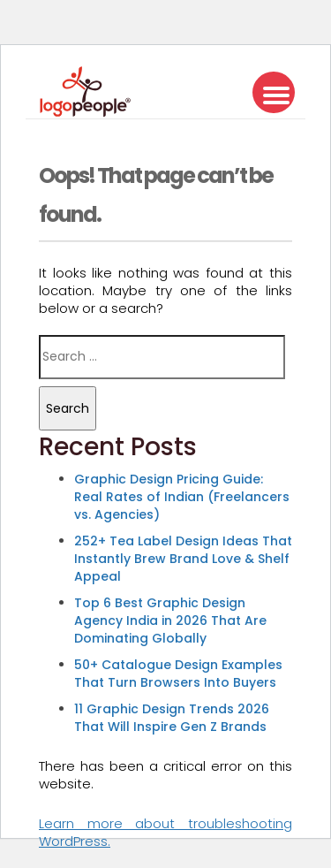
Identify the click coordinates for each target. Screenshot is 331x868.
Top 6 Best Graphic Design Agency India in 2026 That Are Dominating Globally (170, 621)
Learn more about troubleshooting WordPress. (165, 832)
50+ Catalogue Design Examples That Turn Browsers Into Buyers (178, 674)
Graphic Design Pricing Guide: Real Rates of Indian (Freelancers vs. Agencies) (182, 497)
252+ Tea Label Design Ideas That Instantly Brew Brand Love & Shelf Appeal (183, 559)
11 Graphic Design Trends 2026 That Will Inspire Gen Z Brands (172, 718)
